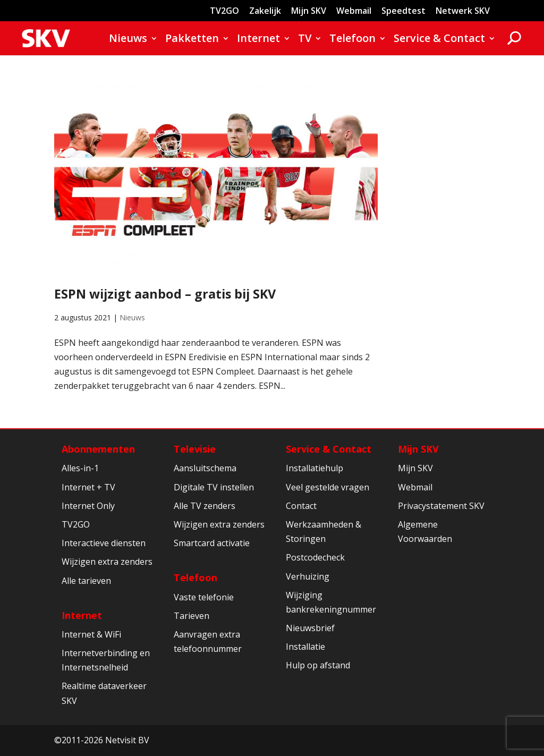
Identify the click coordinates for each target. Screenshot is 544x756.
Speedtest (403, 11)
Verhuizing (308, 576)
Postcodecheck (315, 557)
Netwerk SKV (463, 11)
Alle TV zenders (205, 506)
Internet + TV (88, 487)
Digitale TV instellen (214, 487)
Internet (258, 40)
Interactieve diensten (104, 543)
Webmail (354, 11)
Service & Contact (439, 40)
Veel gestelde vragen (328, 487)
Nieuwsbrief (310, 628)
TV (305, 40)
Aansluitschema (205, 468)
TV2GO (224, 11)
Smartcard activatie (212, 543)
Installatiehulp (314, 468)
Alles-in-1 (80, 468)
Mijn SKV (309, 11)
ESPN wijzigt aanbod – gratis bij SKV (165, 294)
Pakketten (192, 40)
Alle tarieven (86, 581)
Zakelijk (265, 11)
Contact (301, 506)
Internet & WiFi (91, 634)
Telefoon (352, 40)
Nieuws (128, 40)
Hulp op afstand (318, 665)
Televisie (195, 449)
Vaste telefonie (204, 597)
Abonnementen (98, 449)
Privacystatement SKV (441, 506)
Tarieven (192, 616)
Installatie (305, 647)
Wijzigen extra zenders (107, 562)
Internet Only (88, 506)
